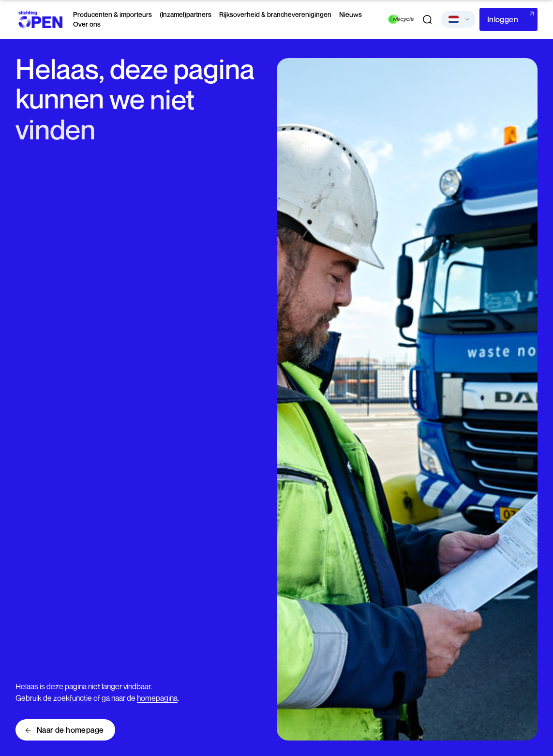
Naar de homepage (70, 730)
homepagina (157, 698)
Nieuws (351, 14)
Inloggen (503, 19)
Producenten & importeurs (112, 14)
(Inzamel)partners (186, 14)
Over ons (87, 24)
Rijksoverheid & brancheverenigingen (275, 14)
